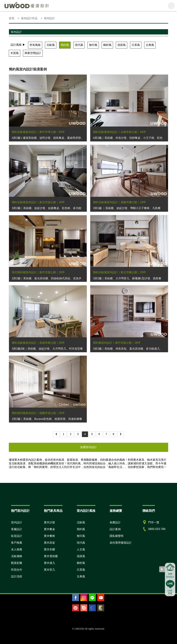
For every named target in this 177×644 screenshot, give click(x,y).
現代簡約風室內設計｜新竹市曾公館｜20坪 (38, 272)
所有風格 (35, 45)
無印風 (93, 45)
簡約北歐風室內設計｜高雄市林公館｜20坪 (38, 343)
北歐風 (51, 45)
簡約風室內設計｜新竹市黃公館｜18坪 (117, 343)
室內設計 (17, 522)
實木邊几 (49, 563)
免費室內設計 (88, 447)
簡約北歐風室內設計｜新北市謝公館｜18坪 (38, 202)
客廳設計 (17, 529)
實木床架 (49, 543)
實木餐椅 (49, 536)
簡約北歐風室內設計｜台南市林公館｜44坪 (119, 132)
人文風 (81, 549)
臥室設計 (17, 536)
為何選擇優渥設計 (121, 543)
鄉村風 (107, 45)
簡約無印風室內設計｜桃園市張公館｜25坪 (38, 413)
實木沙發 (49, 522)
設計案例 (115, 529)
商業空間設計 (33, 53)
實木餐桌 (49, 529)
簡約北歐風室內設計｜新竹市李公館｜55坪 (38, 132)
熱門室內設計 (20, 511)
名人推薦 (17, 549)
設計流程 (17, 576)
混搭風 (122, 45)
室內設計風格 (86, 511)
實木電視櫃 (51, 556)
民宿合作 (17, 570)
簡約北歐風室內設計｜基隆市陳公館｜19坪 (119, 202)
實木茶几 (49, 570)
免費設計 (115, 522)
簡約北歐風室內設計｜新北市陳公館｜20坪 (119, 272)
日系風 (136, 45)
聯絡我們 (149, 511)
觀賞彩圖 (17, 563)
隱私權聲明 (117, 536)
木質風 (15, 53)
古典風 (150, 45)
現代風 (79, 45)
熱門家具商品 (53, 511)
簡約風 (65, 45)
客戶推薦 (17, 543)
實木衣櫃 (49, 549)
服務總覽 (116, 511)
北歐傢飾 (17, 556)
